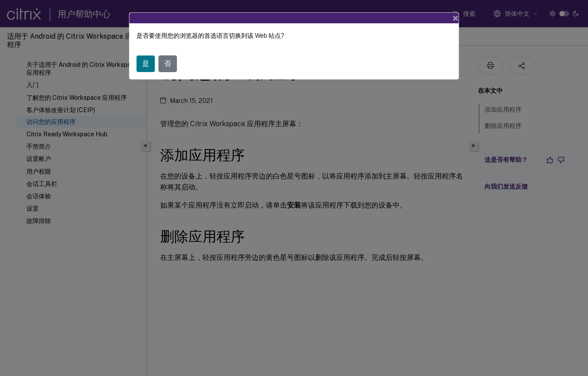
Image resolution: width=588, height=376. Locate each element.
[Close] (456, 18)
